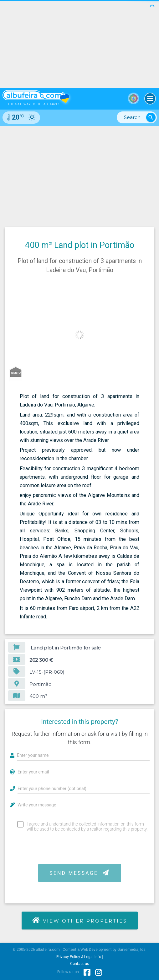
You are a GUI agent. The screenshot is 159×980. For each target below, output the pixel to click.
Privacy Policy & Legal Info (79, 957)
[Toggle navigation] (150, 99)
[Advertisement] (79, 173)
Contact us (80, 964)
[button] (149, 291)
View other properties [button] (79, 920)
